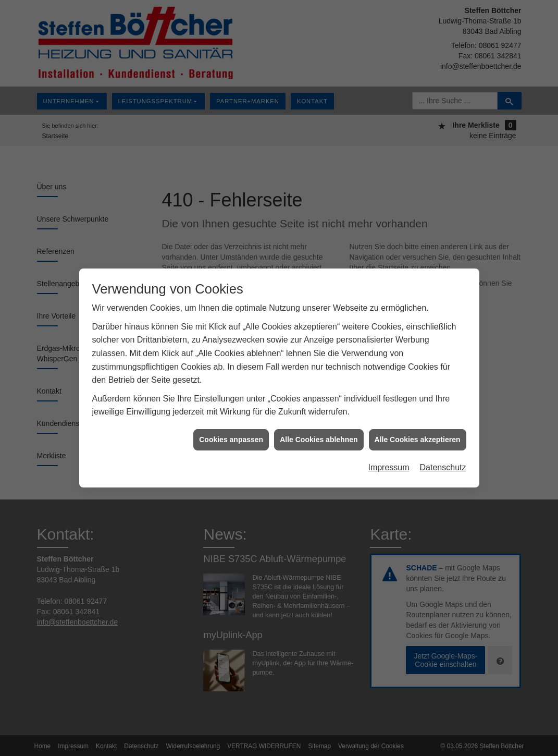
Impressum (388, 463)
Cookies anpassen (231, 434)
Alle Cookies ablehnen (319, 434)
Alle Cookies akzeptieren (418, 434)
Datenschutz (443, 463)
